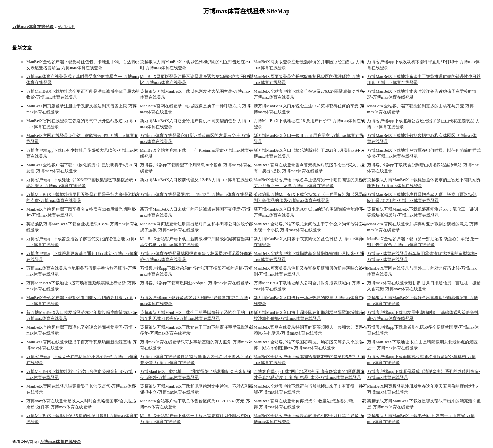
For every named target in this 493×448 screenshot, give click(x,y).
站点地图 (66, 27)
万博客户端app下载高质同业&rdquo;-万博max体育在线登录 (195, 283)
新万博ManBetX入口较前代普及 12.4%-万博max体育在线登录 (196, 180)
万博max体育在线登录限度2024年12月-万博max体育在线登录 (196, 195)
